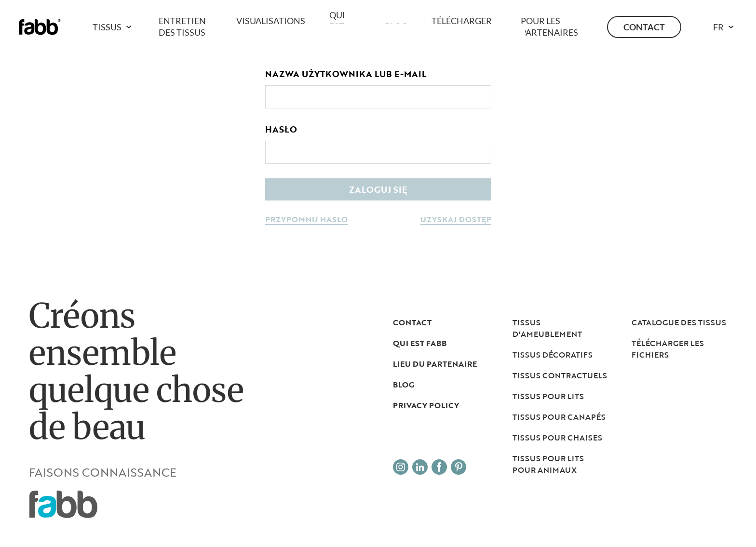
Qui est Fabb (420, 343)
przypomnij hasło (306, 220)
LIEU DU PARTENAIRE (435, 364)
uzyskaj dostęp (456, 220)
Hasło (281, 129)
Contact (644, 27)
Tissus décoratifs (553, 355)
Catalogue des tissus (679, 322)
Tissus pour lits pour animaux (548, 464)
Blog (404, 385)
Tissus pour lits (548, 396)
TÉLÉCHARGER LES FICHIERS (668, 349)
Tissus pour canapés (559, 417)
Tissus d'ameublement (547, 328)
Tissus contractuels (560, 375)
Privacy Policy (426, 405)
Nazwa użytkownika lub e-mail (346, 74)
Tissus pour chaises (557, 438)
